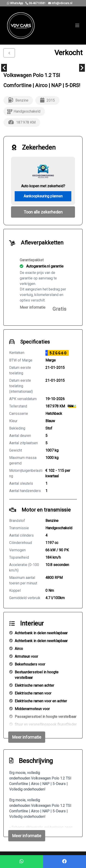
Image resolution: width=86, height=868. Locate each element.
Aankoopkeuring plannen (43, 196)
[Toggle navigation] (77, 26)
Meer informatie (33, 307)
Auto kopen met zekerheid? (43, 186)
